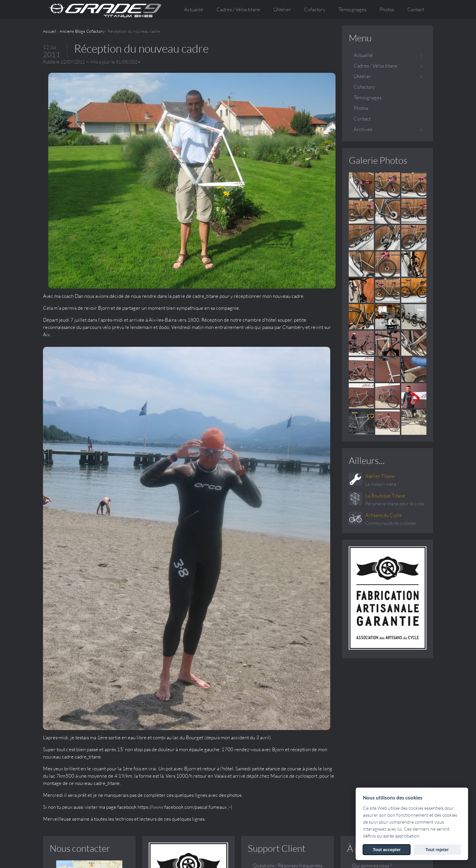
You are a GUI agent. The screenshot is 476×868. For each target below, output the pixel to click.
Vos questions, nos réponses (381, 733)
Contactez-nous (270, 712)
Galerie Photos (378, 160)
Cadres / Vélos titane (376, 66)
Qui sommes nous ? (372, 701)
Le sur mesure (367, 722)
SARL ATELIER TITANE (104, 850)
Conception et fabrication (379, 712)
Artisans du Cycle (384, 515)
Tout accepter (387, 850)
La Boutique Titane (385, 496)
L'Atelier (362, 76)
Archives (363, 129)
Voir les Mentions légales (313, 858)
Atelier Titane (380, 476)
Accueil (50, 31)
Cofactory (315, 9)
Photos (387, 9)
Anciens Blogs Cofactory (82, 31)
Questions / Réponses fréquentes (288, 701)
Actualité (194, 9)
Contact (416, 9)
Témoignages (352, 9)
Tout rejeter (437, 850)
